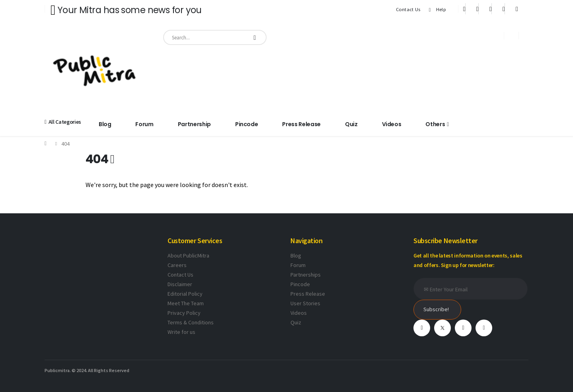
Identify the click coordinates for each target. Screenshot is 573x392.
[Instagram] (504, 9)
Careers (177, 265)
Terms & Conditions (191, 322)
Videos (392, 124)
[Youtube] (491, 9)
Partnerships (306, 275)
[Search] (255, 37)
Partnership (194, 124)
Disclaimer (180, 284)
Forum (144, 124)
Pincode (247, 124)
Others (435, 124)
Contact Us (408, 9)
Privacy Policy (184, 313)
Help (437, 10)
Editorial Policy (185, 294)
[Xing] (517, 9)
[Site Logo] (94, 69)
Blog (105, 124)
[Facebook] (464, 9)
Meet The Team (186, 303)
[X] (477, 9)
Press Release (301, 124)
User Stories (305, 303)
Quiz (351, 124)
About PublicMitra (188, 255)
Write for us (181, 332)
